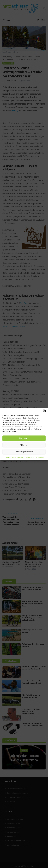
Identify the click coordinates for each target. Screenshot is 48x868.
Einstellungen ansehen (24, 452)
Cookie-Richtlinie (10, 457)
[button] (44, 411)
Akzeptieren (24, 438)
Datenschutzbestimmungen (26, 457)
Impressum (40, 457)
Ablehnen (24, 445)
